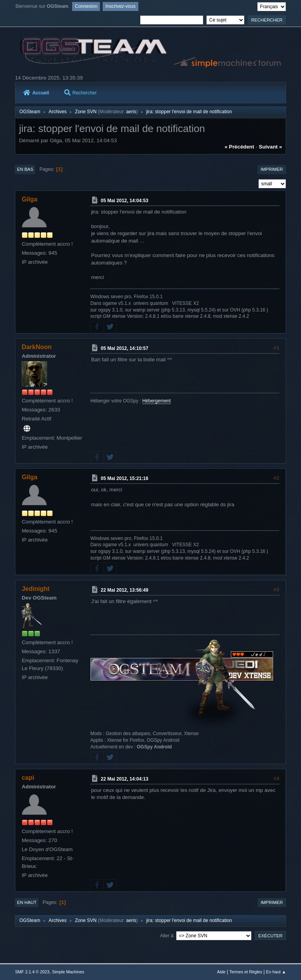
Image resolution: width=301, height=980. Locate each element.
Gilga (29, 199)
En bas (25, 169)
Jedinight (35, 589)
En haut (27, 902)
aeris (131, 112)
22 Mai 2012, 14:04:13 (124, 779)
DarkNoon (36, 347)
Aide (221, 972)
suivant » (270, 147)
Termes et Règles (246, 972)
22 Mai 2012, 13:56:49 (124, 590)
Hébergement (157, 401)
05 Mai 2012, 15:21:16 (124, 478)
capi (28, 778)
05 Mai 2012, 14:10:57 (124, 348)
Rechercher (81, 93)
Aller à (167, 935)
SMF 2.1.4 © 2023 (32, 972)
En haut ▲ (276, 972)
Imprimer (272, 169)
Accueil (36, 93)
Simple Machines (68, 972)
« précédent (239, 147)
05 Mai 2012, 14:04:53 (124, 201)
